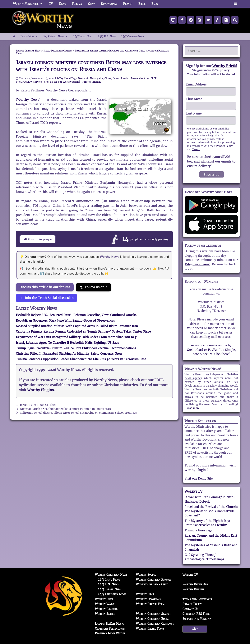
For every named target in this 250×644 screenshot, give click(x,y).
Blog (155, 4)
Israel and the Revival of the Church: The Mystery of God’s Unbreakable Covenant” (211, 511)
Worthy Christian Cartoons (155, 624)
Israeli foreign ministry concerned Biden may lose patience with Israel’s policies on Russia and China (91, 66)
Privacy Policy (224, 146)
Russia (125, 78)
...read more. (192, 408)
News (62, 4)
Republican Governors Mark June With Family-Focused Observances (65, 321)
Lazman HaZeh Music (109, 624)
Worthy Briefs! (225, 66)
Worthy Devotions (148, 599)
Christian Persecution (110, 629)
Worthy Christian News (111, 575)
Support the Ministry (197, 619)
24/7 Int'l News (109, 580)
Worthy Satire (105, 614)
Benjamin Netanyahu (91, 78)
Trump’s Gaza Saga (198, 530)
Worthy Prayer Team (150, 604)
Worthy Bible (145, 594)
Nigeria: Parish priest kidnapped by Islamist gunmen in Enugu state (66, 409)
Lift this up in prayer (38, 239)
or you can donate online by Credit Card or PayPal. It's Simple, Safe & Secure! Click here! (211, 350)
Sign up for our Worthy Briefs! (62, 82)
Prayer (128, 4)
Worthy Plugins (196, 470)
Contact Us (190, 609)
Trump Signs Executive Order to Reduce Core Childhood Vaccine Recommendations (76, 348)
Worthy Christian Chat (152, 584)
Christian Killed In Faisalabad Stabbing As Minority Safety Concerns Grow (69, 354)
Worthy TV (194, 491)
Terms (196, 149)
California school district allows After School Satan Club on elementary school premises (78, 413)
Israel (116, 78)
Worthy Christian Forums (153, 580)
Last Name (194, 113)
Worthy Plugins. (41, 390)
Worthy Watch (105, 604)
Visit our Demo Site (199, 478)
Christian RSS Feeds (196, 614)
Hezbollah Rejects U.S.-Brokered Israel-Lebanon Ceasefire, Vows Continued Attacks (76, 315)
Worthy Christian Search (153, 614)
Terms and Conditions (197, 599)
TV (51, 4)
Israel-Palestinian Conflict (38, 405)
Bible (142, 4)
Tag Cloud (65, 78)
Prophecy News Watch (110, 633)
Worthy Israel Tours (150, 629)
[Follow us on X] (93, 287)
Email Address (196, 84)
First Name (194, 99)
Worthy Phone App (195, 584)
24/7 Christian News (132, 36)
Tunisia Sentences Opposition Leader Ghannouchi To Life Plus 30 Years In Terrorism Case (81, 359)
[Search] (235, 20)
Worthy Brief (104, 599)
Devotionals (109, 4)
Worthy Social (146, 575)
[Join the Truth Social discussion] (46, 298)
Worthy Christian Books (153, 619)
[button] (235, 4)
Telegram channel (197, 264)
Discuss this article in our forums (45, 287)
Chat (91, 4)
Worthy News (28, 100)
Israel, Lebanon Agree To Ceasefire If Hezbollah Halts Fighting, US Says (67, 343)
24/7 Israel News (83, 36)
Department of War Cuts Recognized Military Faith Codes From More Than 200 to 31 (77, 337)
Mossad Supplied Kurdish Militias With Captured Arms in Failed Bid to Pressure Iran (77, 326)
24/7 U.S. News (107, 36)
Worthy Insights (106, 609)
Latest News (31, 37)
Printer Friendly (92, 82)
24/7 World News (57, 37)
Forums (77, 4)
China (108, 78)
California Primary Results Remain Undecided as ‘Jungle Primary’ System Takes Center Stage (83, 332)
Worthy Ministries (29, 4)
